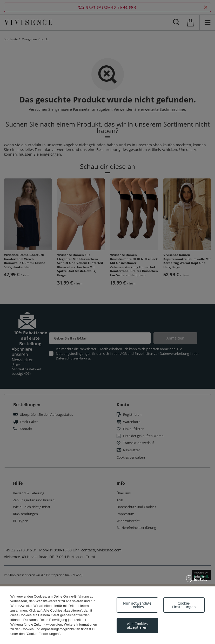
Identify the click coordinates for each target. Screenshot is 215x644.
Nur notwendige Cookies (137, 605)
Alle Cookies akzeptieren (137, 625)
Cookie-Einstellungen (184, 605)
